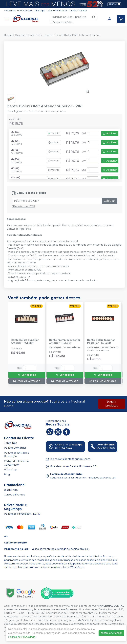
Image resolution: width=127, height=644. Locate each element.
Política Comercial (15, 448)
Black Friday (11, 490)
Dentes (48, 35)
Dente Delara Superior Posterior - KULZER (101, 341)
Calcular (109, 201)
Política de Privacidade (22, 637)
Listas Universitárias (57, 11)
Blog (7, 475)
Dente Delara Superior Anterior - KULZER (25, 341)
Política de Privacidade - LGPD (22, 514)
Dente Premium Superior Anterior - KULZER (65, 341)
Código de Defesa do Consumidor (16, 463)
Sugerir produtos (112, 404)
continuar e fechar (111, 633)
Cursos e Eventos (78, 11)
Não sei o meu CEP (23, 206)
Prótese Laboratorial (28, 35)
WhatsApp (40, 11)
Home (8, 35)
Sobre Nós (10, 11)
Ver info (54, 133)
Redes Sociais (25, 11)
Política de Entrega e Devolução (17, 455)
